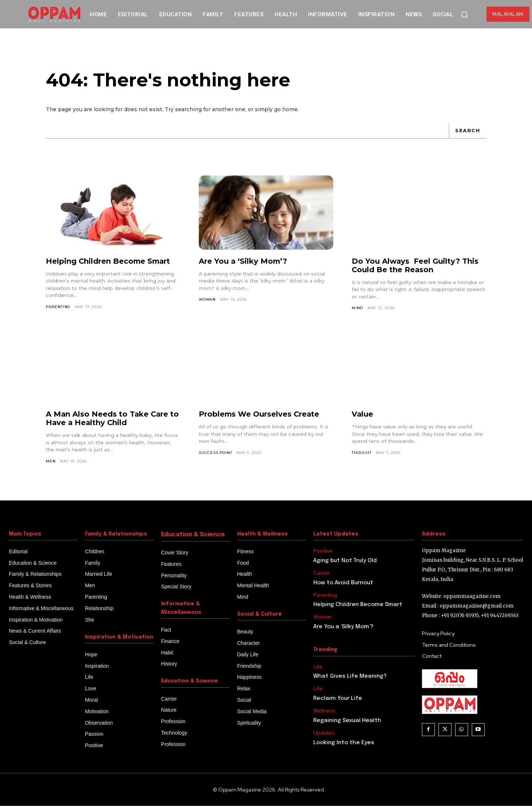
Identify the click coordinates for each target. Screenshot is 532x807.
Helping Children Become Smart (109, 262)
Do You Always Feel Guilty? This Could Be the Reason (416, 266)
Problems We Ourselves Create (260, 415)
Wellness (324, 712)
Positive (323, 552)
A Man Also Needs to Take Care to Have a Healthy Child (113, 419)
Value (363, 415)
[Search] (467, 131)
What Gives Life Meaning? (350, 677)
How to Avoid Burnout (343, 584)
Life (318, 668)
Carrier (322, 574)
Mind (357, 309)
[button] (464, 14)
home (290, 110)
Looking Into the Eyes (344, 743)
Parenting (58, 307)
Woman (207, 300)
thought (362, 453)
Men (51, 462)
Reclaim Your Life (338, 700)
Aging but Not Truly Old (345, 561)
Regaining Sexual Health (347, 721)
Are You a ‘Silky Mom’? (243, 262)
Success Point (216, 453)
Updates (324, 734)
